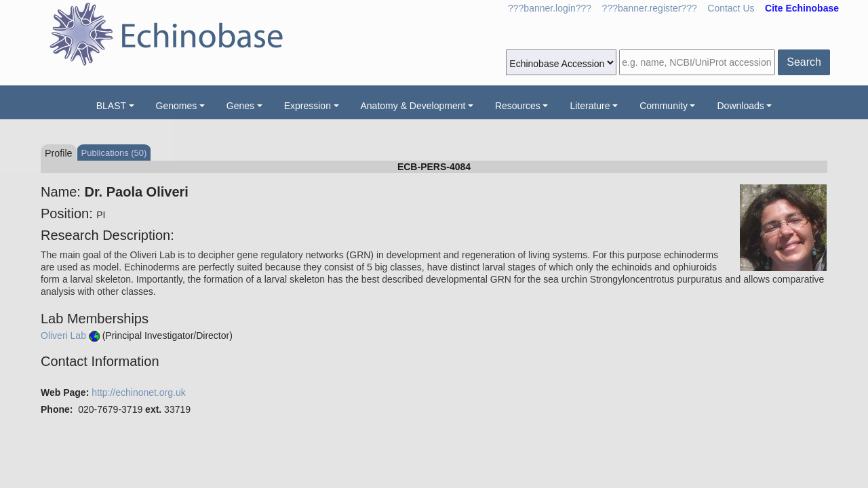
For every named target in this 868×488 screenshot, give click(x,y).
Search (804, 62)
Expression (308, 106)
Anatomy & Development (413, 106)
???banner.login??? (550, 8)
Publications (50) (114, 153)
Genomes (177, 106)
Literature (590, 106)
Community (664, 106)
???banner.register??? (650, 8)
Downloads (740, 106)
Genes (240, 106)
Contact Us (731, 8)
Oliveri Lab (63, 335)
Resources (518, 106)
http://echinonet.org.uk (139, 392)
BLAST (111, 106)
